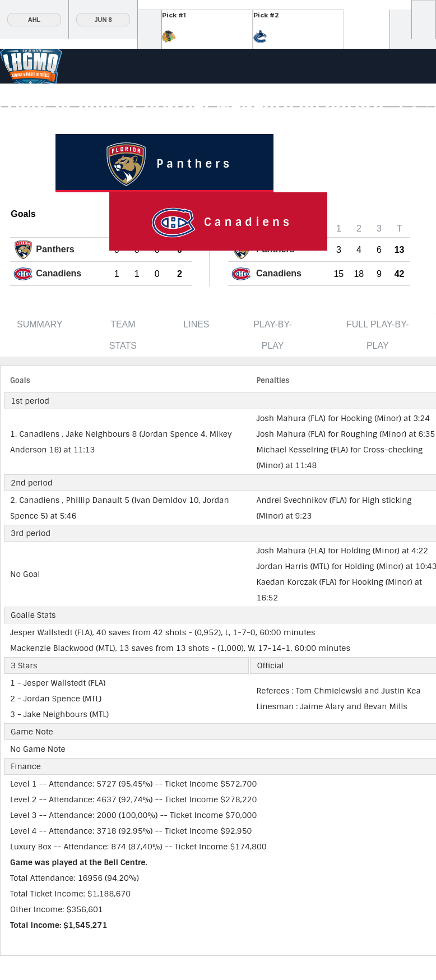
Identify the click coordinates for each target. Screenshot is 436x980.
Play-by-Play (273, 335)
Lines (196, 324)
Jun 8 (103, 20)
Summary (40, 324)
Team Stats (123, 335)
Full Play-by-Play (378, 335)
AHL (34, 20)
